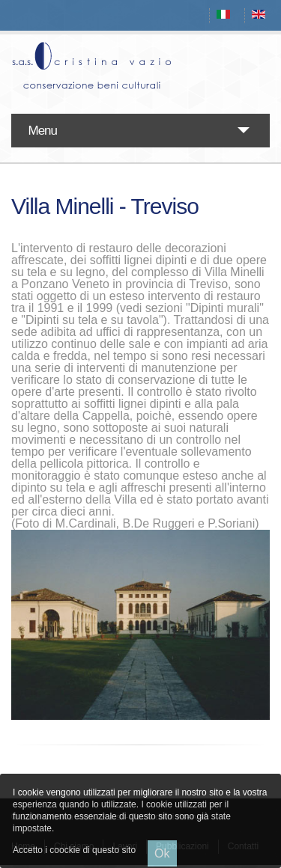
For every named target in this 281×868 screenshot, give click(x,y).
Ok (162, 853)
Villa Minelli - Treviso (105, 206)
